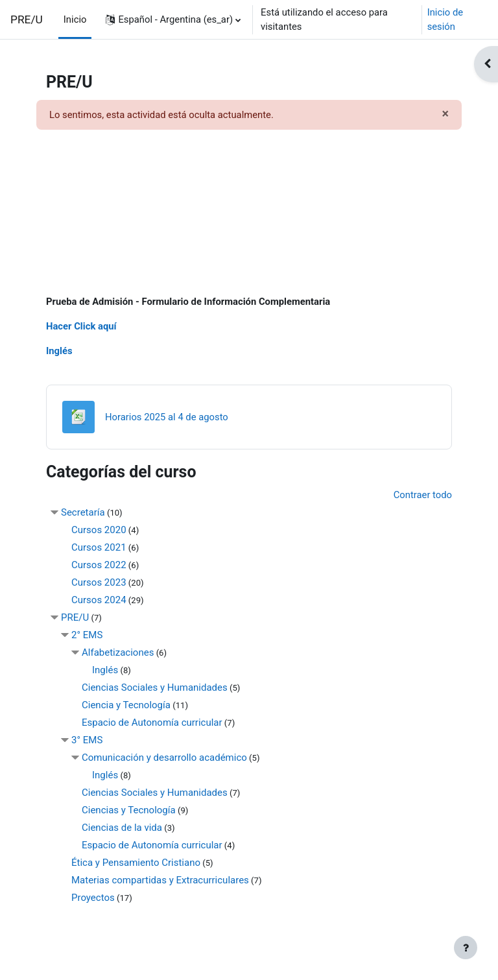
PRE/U (27, 19)
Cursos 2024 (99, 600)
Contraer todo (423, 495)
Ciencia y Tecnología (126, 705)
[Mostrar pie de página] (466, 948)
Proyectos (93, 898)
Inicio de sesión (445, 19)
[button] (173, 19)
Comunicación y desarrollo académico (164, 758)
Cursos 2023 (99, 582)
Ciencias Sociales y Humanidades (155, 687)
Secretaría (83, 512)
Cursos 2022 (99, 565)
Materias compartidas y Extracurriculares (160, 880)
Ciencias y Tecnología (129, 810)
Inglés (59, 351)
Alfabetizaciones (118, 652)
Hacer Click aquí (81, 326)
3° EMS (87, 740)
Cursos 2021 (99, 547)
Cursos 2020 (99, 530)
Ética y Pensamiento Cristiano (136, 863)
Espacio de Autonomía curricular (152, 723)
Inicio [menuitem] (75, 19)
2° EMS (87, 635)
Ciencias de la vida (122, 828)
